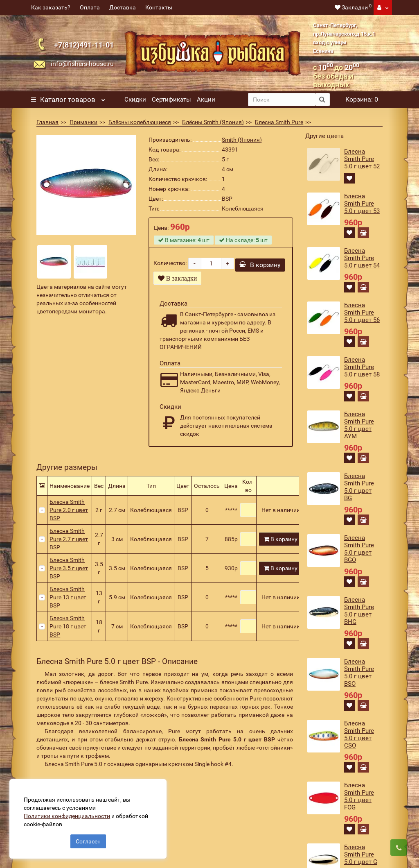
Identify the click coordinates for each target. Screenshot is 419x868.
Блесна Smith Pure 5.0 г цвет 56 (362, 313)
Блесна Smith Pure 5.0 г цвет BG (359, 487)
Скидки (135, 100)
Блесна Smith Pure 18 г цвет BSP (68, 632)
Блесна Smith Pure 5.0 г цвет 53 (362, 204)
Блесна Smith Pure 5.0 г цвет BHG (359, 611)
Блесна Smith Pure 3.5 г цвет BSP (69, 573)
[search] (282, 100)
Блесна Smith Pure (279, 122)
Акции (206, 100)
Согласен (88, 839)
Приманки (83, 122)
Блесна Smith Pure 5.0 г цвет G (361, 854)
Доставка (123, 7)
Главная (47, 122)
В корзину (260, 270)
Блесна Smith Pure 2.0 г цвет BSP (69, 515)
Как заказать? (51, 7)
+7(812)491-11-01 (84, 45)
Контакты (159, 7)
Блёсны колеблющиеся (140, 122)
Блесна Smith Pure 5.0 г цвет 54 (362, 258)
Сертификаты (171, 100)
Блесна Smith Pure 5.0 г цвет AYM (359, 425)
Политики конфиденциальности (70, 813)
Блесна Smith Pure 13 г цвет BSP (68, 603)
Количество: (170, 266)
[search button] (322, 100)
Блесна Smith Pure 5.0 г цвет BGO (359, 549)
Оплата (90, 7)
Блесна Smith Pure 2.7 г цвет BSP (69, 544)
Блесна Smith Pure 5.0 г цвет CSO (359, 734)
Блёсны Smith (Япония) (213, 122)
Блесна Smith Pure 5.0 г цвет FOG (359, 796)
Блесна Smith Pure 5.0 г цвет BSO (359, 673)
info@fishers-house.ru (82, 64)
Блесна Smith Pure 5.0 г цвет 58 (362, 367)
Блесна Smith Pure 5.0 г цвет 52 (362, 159)
